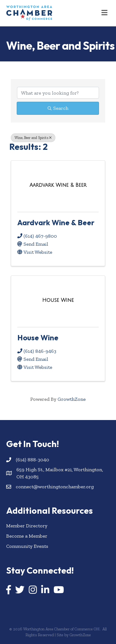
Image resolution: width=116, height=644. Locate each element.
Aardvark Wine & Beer (56, 222)
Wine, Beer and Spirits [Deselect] (33, 138)
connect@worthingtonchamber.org (55, 487)
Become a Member (27, 536)
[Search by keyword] (58, 93)
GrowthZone (72, 399)
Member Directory (27, 526)
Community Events (27, 546)
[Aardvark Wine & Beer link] (58, 185)
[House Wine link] (58, 300)
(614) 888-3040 (32, 460)
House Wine (38, 338)
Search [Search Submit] (58, 108)
